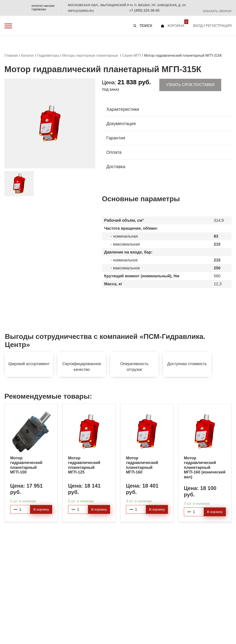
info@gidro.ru (81, 11)
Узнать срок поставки (190, 85)
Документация (121, 124)
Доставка (116, 167)
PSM (15, 8)
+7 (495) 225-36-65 (144, 10)
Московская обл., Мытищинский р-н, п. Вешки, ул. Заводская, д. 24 (127, 5)
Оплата (114, 153)
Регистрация (219, 26)
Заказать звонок (217, 11)
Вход (198, 26)
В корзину (41, 510)
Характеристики (123, 110)
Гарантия (116, 138)
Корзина (176, 26)
